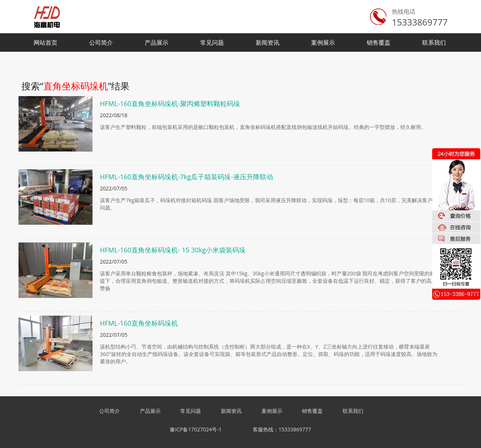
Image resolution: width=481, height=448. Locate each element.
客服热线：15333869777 (282, 429)
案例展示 (323, 43)
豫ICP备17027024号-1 (196, 429)
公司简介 (101, 43)
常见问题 (212, 43)
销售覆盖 (379, 43)
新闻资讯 (268, 43)
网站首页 (46, 43)
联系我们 (434, 43)
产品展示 (157, 43)
